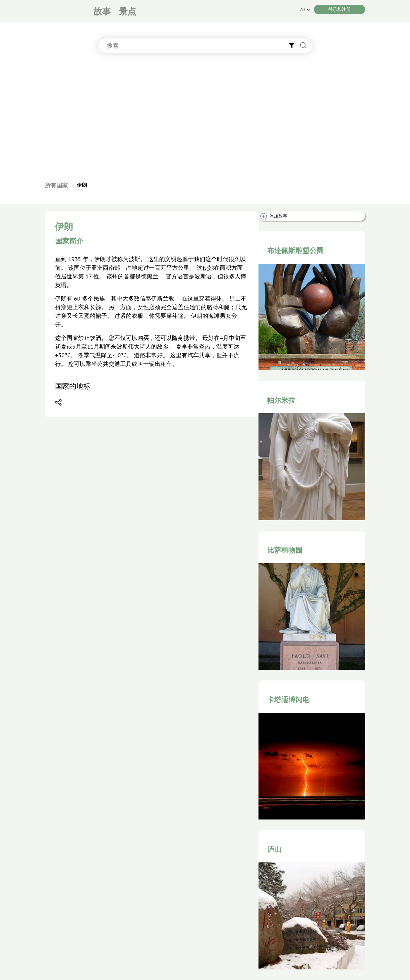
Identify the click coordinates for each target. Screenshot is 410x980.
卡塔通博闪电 (288, 700)
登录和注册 (340, 9)
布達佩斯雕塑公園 (295, 251)
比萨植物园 (285, 550)
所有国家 (56, 185)
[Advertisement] (205, 120)
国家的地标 (73, 386)
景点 (127, 11)
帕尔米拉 (281, 400)
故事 (102, 11)
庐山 (274, 849)
